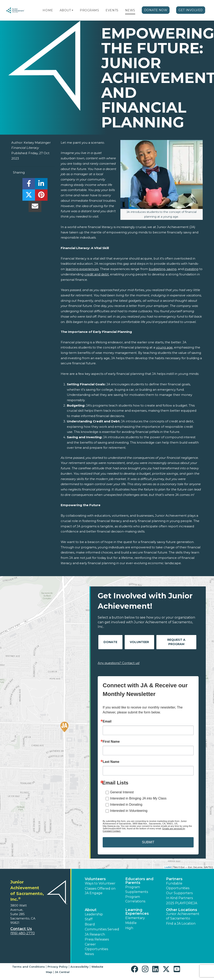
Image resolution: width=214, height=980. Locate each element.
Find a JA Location (181, 923)
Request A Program (176, 642)
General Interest (122, 792)
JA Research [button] (95, 934)
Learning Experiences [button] (137, 912)
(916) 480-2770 (23, 933)
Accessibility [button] (80, 967)
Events (112, 10)
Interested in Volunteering (129, 811)
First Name (111, 742)
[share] (29, 185)
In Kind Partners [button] (179, 898)
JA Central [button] (62, 972)
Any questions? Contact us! (119, 663)
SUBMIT (148, 842)
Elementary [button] (135, 918)
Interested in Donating (126, 805)
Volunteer (139, 642)
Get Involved (191, 10)
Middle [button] (131, 923)
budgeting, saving (163, 269)
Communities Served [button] (102, 929)
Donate (110, 642)
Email (107, 721)
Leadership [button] (94, 914)
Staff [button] (89, 919)
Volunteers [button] (95, 879)
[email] (35, 207)
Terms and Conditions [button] (28, 967)
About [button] (91, 910)
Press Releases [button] (97, 939)
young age (164, 347)
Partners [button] (174, 879)
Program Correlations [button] (135, 899)
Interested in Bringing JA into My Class (138, 798)
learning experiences (82, 269)
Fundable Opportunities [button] (178, 886)
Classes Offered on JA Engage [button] (100, 891)
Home (48, 10)
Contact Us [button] (21, 929)
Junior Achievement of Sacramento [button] (183, 916)
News (130, 10)
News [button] (89, 954)
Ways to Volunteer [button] (100, 883)
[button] (72, 10)
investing (191, 269)
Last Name (111, 762)
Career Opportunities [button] (96, 947)
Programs (89, 10)
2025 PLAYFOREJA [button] (182, 903)
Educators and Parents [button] (139, 881)
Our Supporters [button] (179, 893)
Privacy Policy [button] (58, 967)
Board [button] (90, 924)
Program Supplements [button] (137, 889)
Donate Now (156, 10)
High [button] (129, 928)
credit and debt (97, 274)
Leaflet (168, 867)
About (65, 10)
